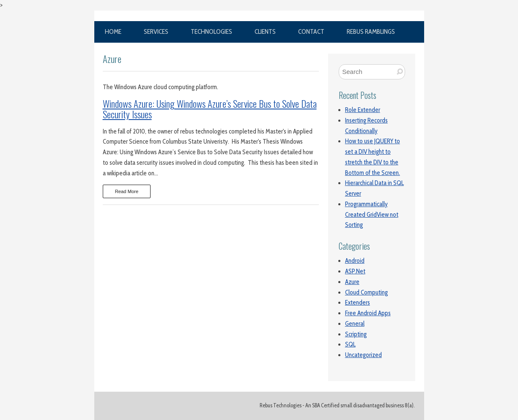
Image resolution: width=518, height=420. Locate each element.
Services (156, 31)
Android (355, 261)
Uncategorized (363, 355)
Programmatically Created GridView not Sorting (372, 215)
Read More (127, 191)
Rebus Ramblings (371, 31)
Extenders (358, 303)
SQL (350, 344)
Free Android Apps (368, 313)
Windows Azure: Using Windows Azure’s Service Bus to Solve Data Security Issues (210, 109)
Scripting (356, 334)
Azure (352, 282)
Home (113, 31)
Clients (265, 31)
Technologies (211, 31)
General (355, 324)
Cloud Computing (366, 292)
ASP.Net (355, 271)
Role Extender (363, 110)
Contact (311, 31)
